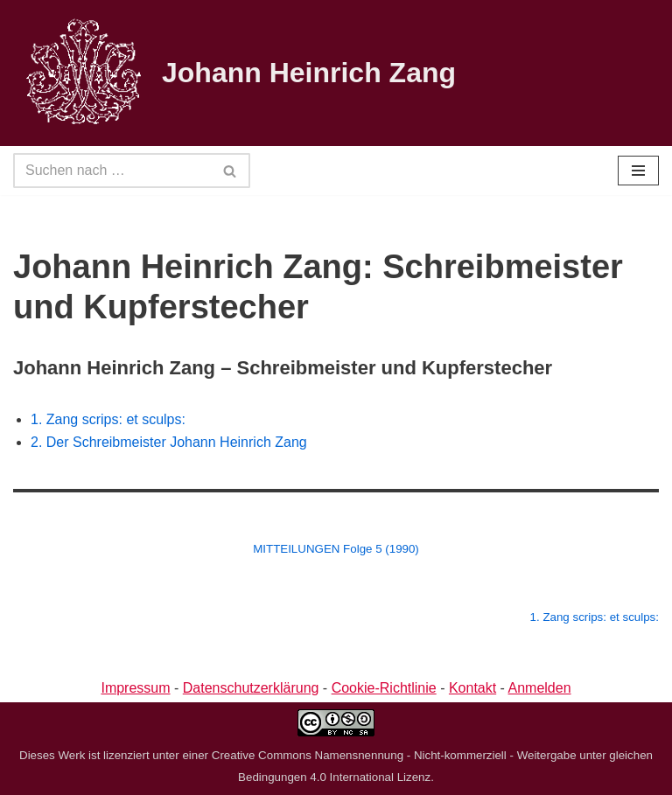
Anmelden (540, 688)
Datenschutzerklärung (251, 688)
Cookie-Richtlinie (384, 688)
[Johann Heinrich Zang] (234, 73)
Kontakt (472, 688)
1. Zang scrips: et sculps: (108, 419)
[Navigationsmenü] (638, 171)
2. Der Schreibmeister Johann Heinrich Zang (169, 442)
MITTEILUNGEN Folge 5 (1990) (336, 549)
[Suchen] (112, 171)
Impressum (135, 688)
